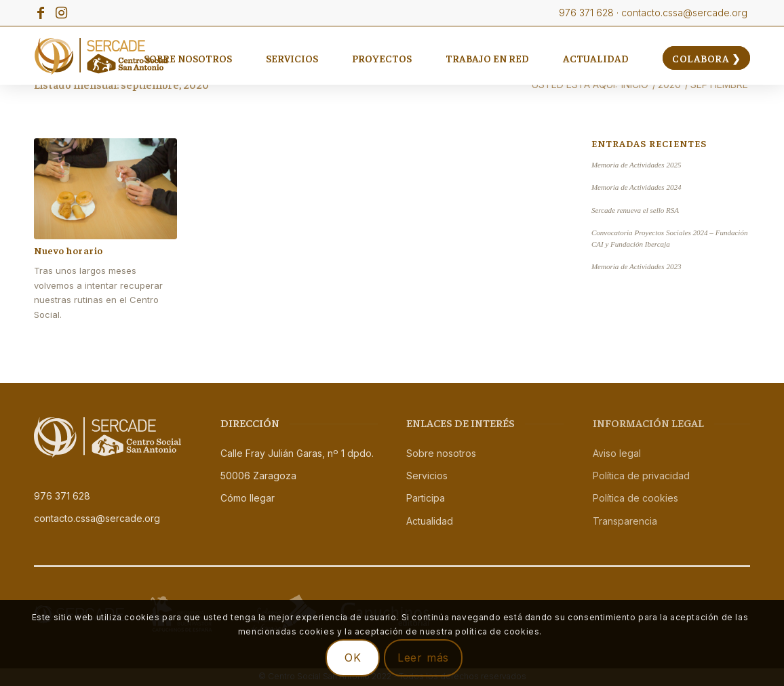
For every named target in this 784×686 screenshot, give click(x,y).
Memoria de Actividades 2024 (636, 187)
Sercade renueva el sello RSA (635, 210)
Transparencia (625, 521)
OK (353, 658)
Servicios (427, 476)
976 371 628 (62, 496)
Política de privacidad (641, 476)
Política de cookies (635, 498)
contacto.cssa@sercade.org (97, 518)
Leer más (423, 658)
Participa (426, 498)
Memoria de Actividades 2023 (636, 266)
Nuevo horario (68, 250)
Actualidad (430, 521)
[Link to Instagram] (61, 13)
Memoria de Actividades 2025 (636, 165)
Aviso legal (617, 453)
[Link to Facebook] (40, 13)
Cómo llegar (248, 498)
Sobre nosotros (441, 453)
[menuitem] (188, 58)
